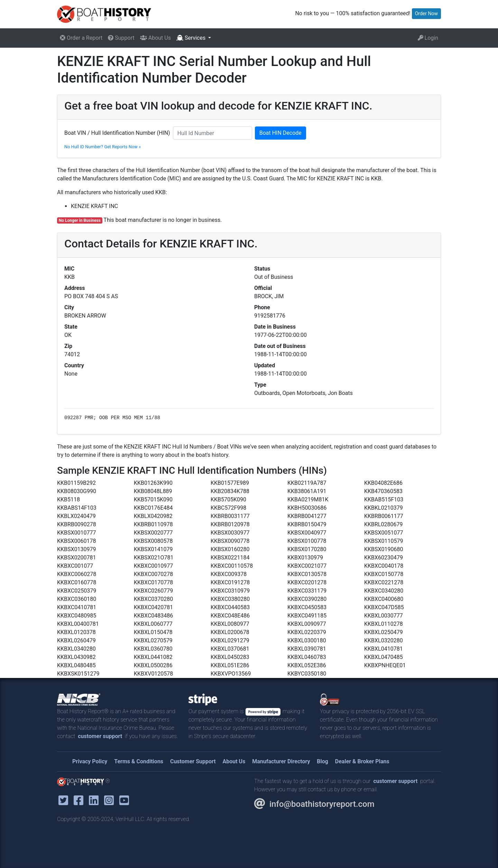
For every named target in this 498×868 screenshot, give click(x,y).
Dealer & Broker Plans (362, 761)
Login (428, 38)
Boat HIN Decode (280, 133)
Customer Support (193, 761)
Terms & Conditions (139, 761)
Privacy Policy (90, 761)
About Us (155, 38)
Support (121, 38)
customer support (100, 736)
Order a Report (81, 38)
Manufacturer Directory (281, 761)
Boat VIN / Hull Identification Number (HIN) (117, 133)
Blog (322, 761)
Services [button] (192, 38)
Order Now (426, 13)
